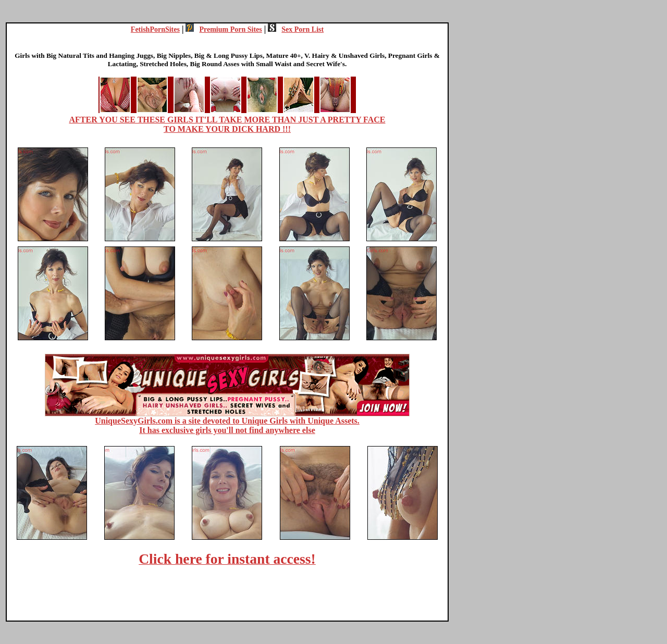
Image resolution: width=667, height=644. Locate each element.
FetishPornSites (155, 29)
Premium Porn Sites (224, 29)
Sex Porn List (296, 29)
